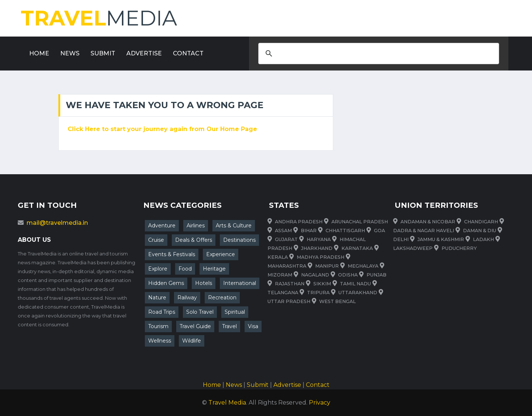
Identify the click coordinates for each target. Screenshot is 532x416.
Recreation (222, 298)
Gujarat (286, 239)
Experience (221, 254)
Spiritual (235, 312)
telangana (283, 293)
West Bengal (337, 301)
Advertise (144, 53)
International (240, 283)
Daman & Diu (480, 231)
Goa (379, 231)
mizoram (280, 275)
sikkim (322, 284)
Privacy (320, 403)
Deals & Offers (194, 240)
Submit (103, 53)
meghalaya (363, 266)
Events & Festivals (172, 254)
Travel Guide (195, 326)
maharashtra (287, 266)
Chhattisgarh (345, 231)
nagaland (315, 275)
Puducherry (459, 248)
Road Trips (162, 312)
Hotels (204, 283)
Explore (158, 269)
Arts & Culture (234, 226)
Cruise (156, 240)
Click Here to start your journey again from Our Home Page (162, 129)
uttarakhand (358, 293)
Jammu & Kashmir (441, 239)
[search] (378, 54)
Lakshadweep (413, 248)
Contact (188, 53)
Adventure (162, 226)
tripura (318, 293)
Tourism (158, 326)
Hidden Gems (166, 283)
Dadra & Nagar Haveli (424, 231)
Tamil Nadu (355, 284)
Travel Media (227, 403)
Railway (187, 298)
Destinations (239, 240)
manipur (327, 266)
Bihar (309, 231)
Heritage (214, 269)
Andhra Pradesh (299, 222)
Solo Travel (200, 312)
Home (39, 53)
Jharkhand (317, 248)
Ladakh (483, 239)
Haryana (319, 239)
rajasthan (290, 284)
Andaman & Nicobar (428, 222)
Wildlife (192, 341)
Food (185, 269)
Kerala (278, 257)
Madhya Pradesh (320, 257)
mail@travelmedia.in (57, 223)
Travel (229, 326)
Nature (157, 298)
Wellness (160, 341)
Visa (253, 326)
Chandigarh (481, 222)
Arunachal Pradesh (360, 222)
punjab (376, 275)
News (70, 53)
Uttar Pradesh (289, 301)
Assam (283, 231)
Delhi (401, 239)
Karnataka (357, 248)
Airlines (196, 226)
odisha (348, 275)
